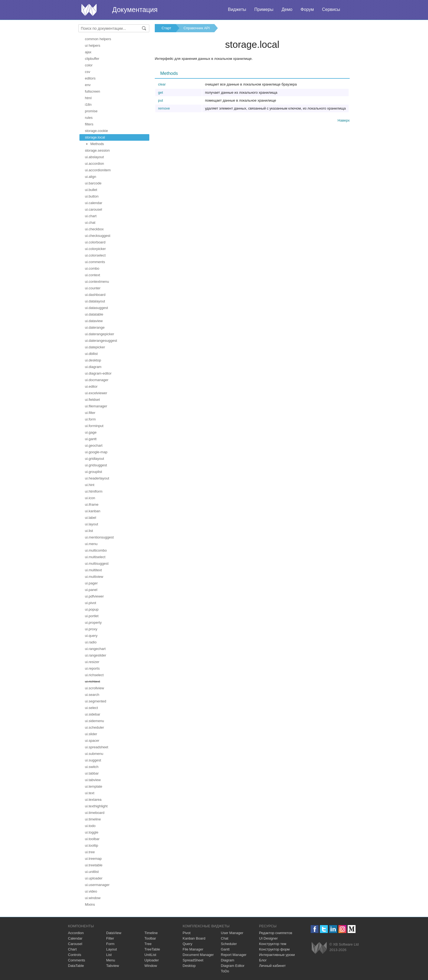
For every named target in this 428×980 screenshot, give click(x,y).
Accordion (76, 933)
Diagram (228, 960)
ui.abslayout (94, 157)
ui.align (90, 177)
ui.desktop (93, 360)
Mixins (90, 904)
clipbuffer (92, 59)
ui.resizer (92, 662)
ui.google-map (96, 452)
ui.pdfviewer (94, 596)
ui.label (90, 518)
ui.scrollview (94, 688)
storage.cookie (96, 131)
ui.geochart (94, 445)
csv (88, 72)
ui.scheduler (94, 727)
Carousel (75, 944)
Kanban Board (194, 938)
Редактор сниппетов (276, 933)
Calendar (75, 938)
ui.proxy (91, 629)
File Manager (193, 949)
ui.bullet (91, 190)
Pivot (187, 933)
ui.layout (91, 524)
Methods (97, 144)
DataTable (76, 966)
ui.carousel (93, 209)
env (88, 85)
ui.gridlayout (94, 459)
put (160, 100)
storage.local (95, 137)
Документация (135, 10)
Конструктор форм (274, 949)
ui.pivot (90, 603)
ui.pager (91, 583)
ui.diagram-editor (98, 373)
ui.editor (91, 386)
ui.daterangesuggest (101, 341)
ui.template (94, 786)
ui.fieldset (92, 400)
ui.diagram (93, 367)
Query (187, 944)
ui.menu (91, 544)
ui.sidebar (93, 714)
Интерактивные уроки (277, 955)
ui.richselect (94, 675)
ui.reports (92, 668)
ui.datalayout (95, 301)
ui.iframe (92, 504)
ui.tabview (93, 780)
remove (164, 108)
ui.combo (92, 268)
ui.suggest (93, 760)
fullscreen (93, 91)
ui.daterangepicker (99, 334)
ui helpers (93, 45)
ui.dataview (94, 321)
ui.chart (91, 216)
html (88, 98)
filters (89, 124)
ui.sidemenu (94, 721)
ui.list (89, 531)
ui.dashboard (95, 295)
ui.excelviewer (96, 393)
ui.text (90, 793)
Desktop (189, 966)
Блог (263, 960)
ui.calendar (94, 203)
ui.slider (91, 734)
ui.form (90, 419)
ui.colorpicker (95, 249)
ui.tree (90, 852)
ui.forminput (94, 426)
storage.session (97, 150)
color (89, 65)
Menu (111, 960)
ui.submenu (94, 754)
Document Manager (198, 955)
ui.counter (93, 288)
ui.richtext (93, 682)
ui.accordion (94, 164)
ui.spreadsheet (96, 747)
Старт (166, 28)
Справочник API (197, 28)
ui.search (92, 695)
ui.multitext (93, 570)
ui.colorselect (95, 255)
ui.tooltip (91, 845)
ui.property (93, 623)
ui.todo (90, 826)
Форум (307, 9)
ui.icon (90, 498)
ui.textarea (93, 800)
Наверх (344, 120)
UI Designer (268, 938)
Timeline (151, 933)
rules (89, 118)
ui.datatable (94, 314)
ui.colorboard (95, 242)
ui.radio (91, 642)
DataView (114, 933)
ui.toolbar (92, 839)
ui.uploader (94, 878)
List (109, 955)
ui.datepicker (95, 347)
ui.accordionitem (98, 170)
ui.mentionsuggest (99, 537)
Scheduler (229, 944)
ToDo (225, 971)
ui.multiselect (95, 557)
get (160, 92)
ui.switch (92, 767)
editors (90, 78)
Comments (77, 960)
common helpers (98, 39)
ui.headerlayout (97, 478)
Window (151, 966)
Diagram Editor (233, 966)
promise (91, 111)
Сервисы (331, 9)
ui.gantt (91, 439)
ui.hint (90, 485)
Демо (287, 9)
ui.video (91, 891)
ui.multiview (94, 577)
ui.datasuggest (96, 308)
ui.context (93, 275)
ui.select (91, 708)
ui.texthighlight (96, 806)
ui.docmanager (97, 380)
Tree (148, 944)
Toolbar (150, 938)
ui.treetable (94, 865)
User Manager (232, 933)
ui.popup (92, 609)
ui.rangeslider (96, 655)
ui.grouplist (93, 472)
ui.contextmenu (97, 282)
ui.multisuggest (97, 563)
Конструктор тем (273, 944)
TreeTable (152, 949)
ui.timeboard (95, 813)
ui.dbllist (91, 354)
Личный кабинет (272, 966)
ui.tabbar (92, 773)
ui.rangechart (95, 649)
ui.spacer (92, 741)
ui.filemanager (96, 406)
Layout (112, 949)
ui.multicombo (96, 550)
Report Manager (234, 955)
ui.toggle (92, 832)
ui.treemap (93, 859)
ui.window (93, 898)
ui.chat (90, 223)
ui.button (92, 196)
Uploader (152, 960)
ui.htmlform (94, 491)
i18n (88, 105)
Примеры (264, 9)
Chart (72, 949)
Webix (319, 948)
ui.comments (95, 262)
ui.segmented (96, 701)
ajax (88, 52)
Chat (225, 938)
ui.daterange (95, 327)
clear (162, 84)
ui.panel (91, 590)
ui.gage (91, 432)
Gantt (225, 949)
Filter (110, 938)
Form (110, 944)
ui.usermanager (97, 885)
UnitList (150, 955)
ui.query (91, 636)
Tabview (113, 966)
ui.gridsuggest (96, 465)
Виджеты (237, 9)
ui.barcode (93, 183)
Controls (75, 955)
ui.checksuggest (98, 236)
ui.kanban (93, 511)
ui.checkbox (94, 229)
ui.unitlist (92, 872)
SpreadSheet (193, 960)
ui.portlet (92, 616)
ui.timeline (93, 819)
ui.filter (90, 413)
